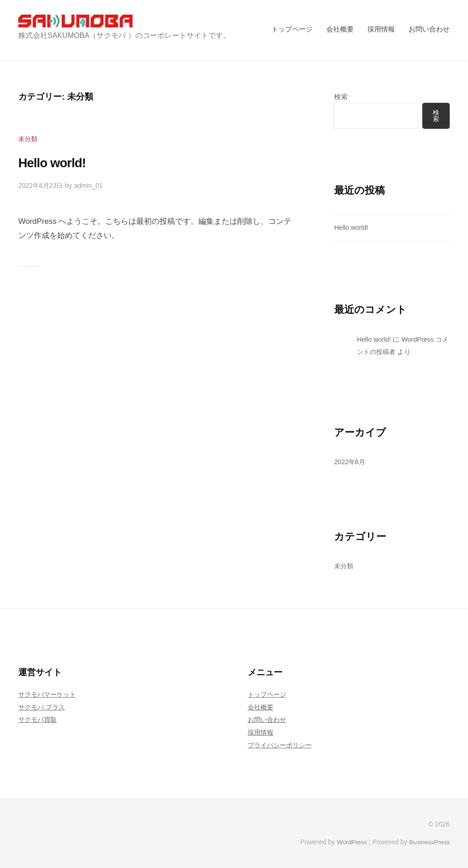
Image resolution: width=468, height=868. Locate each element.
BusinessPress (428, 842)
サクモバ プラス (43, 707)
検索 (341, 97)
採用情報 (381, 29)
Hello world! (58, 162)
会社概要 (340, 29)
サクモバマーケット (49, 695)
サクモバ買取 (39, 720)
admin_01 (93, 185)
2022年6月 (351, 462)
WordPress (348, 842)
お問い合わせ (429, 29)
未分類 (29, 139)
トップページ (292, 29)
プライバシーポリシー (282, 745)
